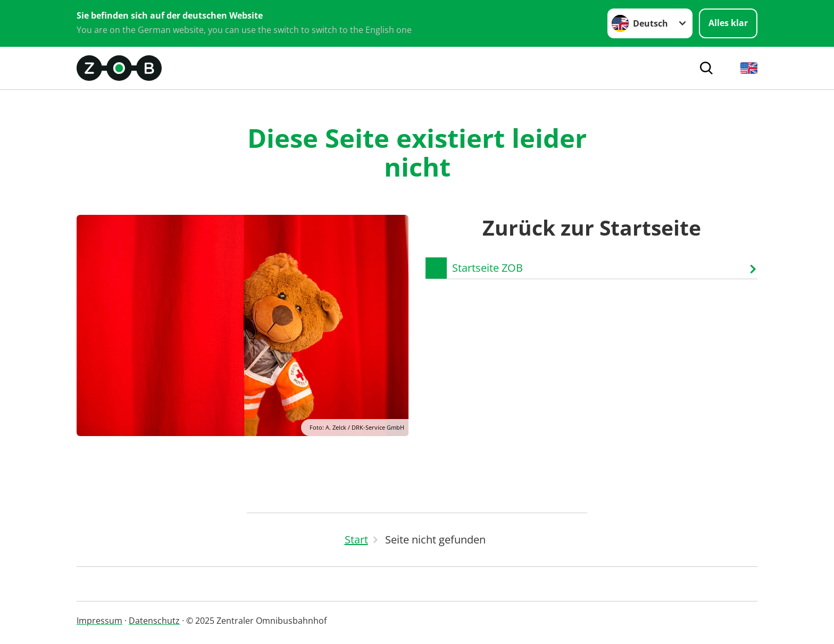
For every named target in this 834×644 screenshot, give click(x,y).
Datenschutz (154, 621)
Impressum (99, 621)
